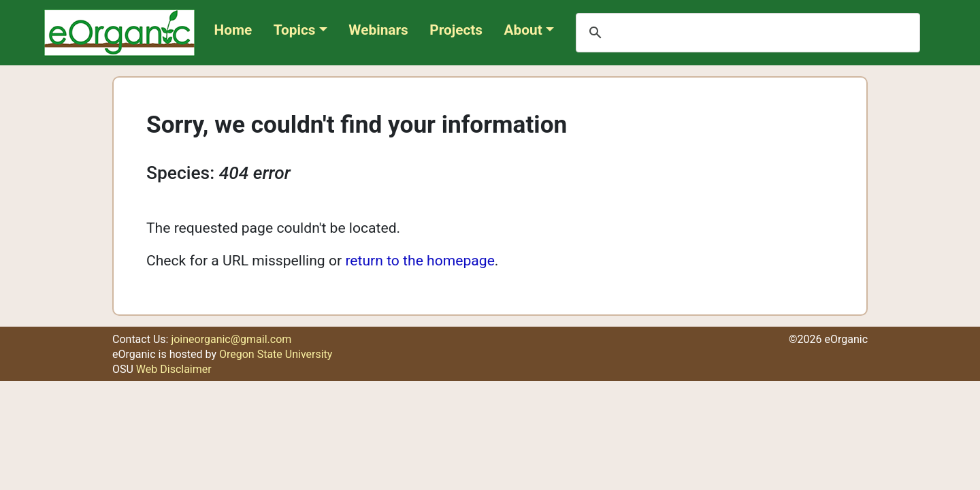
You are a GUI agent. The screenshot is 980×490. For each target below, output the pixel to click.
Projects (456, 30)
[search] (746, 33)
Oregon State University (276, 354)
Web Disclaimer (174, 369)
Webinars (378, 30)
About (523, 30)
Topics (295, 30)
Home (233, 30)
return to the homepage (420, 260)
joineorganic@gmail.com (231, 339)
